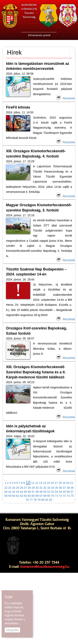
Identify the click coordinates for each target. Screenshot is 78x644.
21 (72, 483)
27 (25, 488)
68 (45, 496)
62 (22, 496)
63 (25, 496)
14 (45, 483)
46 (29, 492)
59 (10, 496)
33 (49, 488)
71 (57, 496)
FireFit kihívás (18, 107)
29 (33, 488)
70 (53, 496)
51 (49, 492)
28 (29, 488)
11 (33, 483)
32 (45, 488)
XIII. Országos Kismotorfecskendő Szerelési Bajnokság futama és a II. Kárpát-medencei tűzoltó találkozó (36, 372)
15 (48, 483)
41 (10, 492)
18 (60, 483)
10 (28, 482)
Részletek (66, 98)
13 (41, 483)
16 (52, 483)
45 (25, 492)
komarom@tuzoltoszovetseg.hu (45, 567)
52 (53, 492)
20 (68, 483)
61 (18, 496)
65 (33, 496)
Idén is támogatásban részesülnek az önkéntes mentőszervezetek (38, 66)
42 (14, 492)
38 (68, 488)
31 (41, 488)
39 (72, 488)
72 (60, 496)
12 (37, 483)
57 (72, 492)
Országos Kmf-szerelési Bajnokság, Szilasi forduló (36, 331)
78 (35, 500)
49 (41, 492)
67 (41, 496)
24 (14, 488)
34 (53, 488)
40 (6, 492)
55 (64, 492)
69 (49, 496)
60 (14, 496)
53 (57, 492)
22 (6, 488)
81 (47, 500)
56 (68, 492)
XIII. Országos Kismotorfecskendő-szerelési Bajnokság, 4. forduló (36, 154)
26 (22, 488)
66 (37, 496)
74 (68, 496)
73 (64, 496)
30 (37, 488)
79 (39, 500)
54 (60, 492)
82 (51, 500)
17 (56, 483)
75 (72, 496)
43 (18, 492)
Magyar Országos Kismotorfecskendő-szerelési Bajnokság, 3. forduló (39, 208)
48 (37, 492)
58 (6, 496)
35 (57, 488)
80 (43, 500)
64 (29, 496)
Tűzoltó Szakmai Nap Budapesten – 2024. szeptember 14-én (36, 272)
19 (64, 483)
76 (27, 500)
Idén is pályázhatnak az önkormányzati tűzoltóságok (30, 429)
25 (18, 488)
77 (31, 500)
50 (45, 492)
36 (60, 488)
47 (33, 492)
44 (22, 492)
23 (10, 488)
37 (64, 488)
